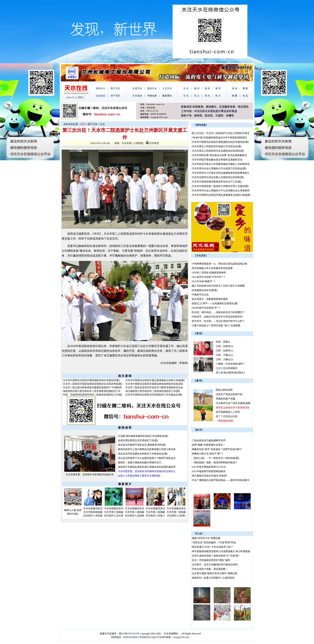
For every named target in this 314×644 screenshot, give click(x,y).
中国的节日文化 (200, 295)
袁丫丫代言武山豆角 (227, 416)
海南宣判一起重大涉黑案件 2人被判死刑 (213, 578)
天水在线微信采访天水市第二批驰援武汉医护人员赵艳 (135, 512)
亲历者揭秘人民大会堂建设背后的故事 (212, 268)
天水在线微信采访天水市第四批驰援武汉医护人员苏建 (93, 512)
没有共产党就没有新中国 (229, 394)
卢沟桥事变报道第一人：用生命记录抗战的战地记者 (219, 264)
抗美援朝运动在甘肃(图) (205, 290)
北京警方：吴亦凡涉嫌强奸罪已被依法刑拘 (215, 565)
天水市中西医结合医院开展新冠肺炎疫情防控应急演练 (154, 384)
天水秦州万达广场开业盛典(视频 (233, 403)
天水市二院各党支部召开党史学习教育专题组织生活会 (154, 387)
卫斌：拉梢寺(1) (224, 351)
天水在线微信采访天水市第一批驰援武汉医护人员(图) (176, 512)
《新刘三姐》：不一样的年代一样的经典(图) (215, 458)
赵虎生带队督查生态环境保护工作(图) (138, 440)
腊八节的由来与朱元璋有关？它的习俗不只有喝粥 (218, 286)
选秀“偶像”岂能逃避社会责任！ (209, 445)
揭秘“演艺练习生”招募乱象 (206, 538)
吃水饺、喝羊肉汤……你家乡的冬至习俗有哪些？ (218, 312)
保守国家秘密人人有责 (228, 412)
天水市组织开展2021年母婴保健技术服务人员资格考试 (221, 164)
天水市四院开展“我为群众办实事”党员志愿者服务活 (219, 155)
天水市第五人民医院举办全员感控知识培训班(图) (218, 151)
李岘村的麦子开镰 (225, 399)
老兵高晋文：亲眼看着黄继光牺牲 (210, 299)
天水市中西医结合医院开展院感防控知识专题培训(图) (91, 380)
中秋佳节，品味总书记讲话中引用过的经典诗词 (217, 317)
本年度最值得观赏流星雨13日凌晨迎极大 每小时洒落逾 (221, 551)
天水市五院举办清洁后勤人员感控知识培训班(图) (218, 177)
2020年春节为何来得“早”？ (206, 308)
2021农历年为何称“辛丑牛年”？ (209, 277)
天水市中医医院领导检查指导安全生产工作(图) (217, 182)
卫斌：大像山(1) (224, 355)
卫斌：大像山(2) (224, 359)
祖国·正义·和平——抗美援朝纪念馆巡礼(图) (215, 303)
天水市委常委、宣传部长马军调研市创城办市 (90, 475)
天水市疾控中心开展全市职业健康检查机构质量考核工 (221, 173)
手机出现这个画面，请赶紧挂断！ (210, 569)
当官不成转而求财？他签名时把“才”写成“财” (216, 556)
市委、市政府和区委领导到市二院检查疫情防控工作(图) (93, 395)
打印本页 (152, 143)
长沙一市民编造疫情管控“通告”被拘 (211, 560)
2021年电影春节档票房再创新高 (209, 471)
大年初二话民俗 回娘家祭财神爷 (209, 273)
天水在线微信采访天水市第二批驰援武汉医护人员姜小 (155, 512)
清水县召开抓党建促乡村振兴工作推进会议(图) (143, 454)
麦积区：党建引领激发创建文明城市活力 (140, 462)
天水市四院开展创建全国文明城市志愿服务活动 (217, 160)
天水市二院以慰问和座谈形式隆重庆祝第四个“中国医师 (92, 387)
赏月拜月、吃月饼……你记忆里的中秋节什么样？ (218, 321)
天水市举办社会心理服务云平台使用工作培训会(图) (219, 168)
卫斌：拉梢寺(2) (224, 346)
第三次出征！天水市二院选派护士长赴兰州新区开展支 (221, 133)
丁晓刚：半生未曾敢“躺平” (230, 364)
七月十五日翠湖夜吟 (227, 368)
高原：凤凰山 (223, 342)
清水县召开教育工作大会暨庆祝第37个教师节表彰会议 (147, 458)
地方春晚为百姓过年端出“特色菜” (210, 476)
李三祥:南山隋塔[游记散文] (230, 373)
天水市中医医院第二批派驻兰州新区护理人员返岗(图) (220, 186)
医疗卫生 (93, 124)
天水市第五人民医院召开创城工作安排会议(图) (217, 146)
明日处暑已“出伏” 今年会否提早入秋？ (212, 547)
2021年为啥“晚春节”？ (204, 281)
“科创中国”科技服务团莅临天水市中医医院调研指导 (219, 138)
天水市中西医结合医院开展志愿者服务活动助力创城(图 (221, 195)
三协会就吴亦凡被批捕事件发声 (209, 440)
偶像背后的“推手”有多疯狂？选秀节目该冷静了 (217, 449)
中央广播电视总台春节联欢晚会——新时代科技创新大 (221, 480)
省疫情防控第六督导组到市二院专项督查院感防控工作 (92, 391)
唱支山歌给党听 (224, 390)
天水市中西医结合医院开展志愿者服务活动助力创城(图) (155, 380)
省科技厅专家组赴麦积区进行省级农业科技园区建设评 (147, 467)
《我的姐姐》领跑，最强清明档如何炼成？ (215, 462)
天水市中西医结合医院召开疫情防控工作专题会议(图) (154, 395)
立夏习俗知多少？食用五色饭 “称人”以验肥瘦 (216, 326)
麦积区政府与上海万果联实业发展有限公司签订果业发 (147, 449)
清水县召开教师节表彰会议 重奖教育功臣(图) (142, 445)
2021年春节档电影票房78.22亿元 (209, 467)
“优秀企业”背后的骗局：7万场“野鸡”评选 (214, 543)
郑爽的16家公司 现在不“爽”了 (208, 454)
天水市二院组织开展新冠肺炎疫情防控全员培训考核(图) (93, 384)
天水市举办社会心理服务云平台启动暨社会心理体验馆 (221, 191)
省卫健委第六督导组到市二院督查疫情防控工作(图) (153, 391)
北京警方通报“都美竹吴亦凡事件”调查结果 (215, 573)
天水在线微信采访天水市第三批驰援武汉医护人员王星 (114, 512)
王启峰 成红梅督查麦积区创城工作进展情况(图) (143, 436)
